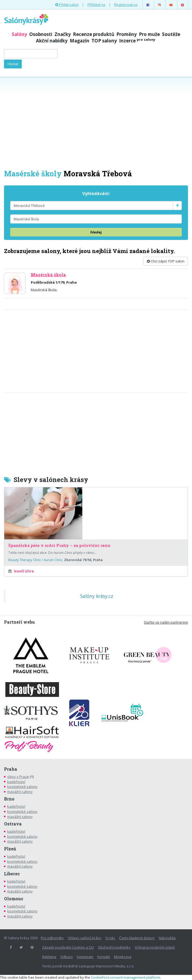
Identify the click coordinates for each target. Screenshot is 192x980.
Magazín (80, 41)
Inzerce (137, 41)
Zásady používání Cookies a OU (68, 947)
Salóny (19, 34)
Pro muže (149, 34)
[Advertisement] (96, 123)
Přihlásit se (96, 5)
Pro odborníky (52, 938)
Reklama (49, 957)
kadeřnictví (16, 782)
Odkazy (67, 957)
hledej (96, 232)
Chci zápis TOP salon (166, 261)
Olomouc (14, 899)
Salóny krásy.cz (97, 596)
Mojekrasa (123, 957)
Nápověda (167, 938)
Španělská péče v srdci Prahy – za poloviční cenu (59, 546)
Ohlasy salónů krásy (85, 938)
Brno (9, 799)
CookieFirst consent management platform (125, 977)
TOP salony (104, 41)
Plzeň (10, 849)
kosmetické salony (22, 787)
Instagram (85, 957)
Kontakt (104, 957)
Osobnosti (41, 34)
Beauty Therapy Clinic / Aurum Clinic (35, 560)
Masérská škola (48, 275)
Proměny (127, 34)
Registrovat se (126, 5)
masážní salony (20, 792)
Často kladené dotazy (137, 938)
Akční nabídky (52, 41)
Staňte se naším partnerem (166, 622)
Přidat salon (67, 5)
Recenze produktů (94, 34)
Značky (63, 34)
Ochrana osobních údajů (155, 947)
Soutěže (171, 34)
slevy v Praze (18, 777)
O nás (110, 938)
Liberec (12, 874)
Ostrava (13, 824)
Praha (11, 769)
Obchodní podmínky (114, 947)
